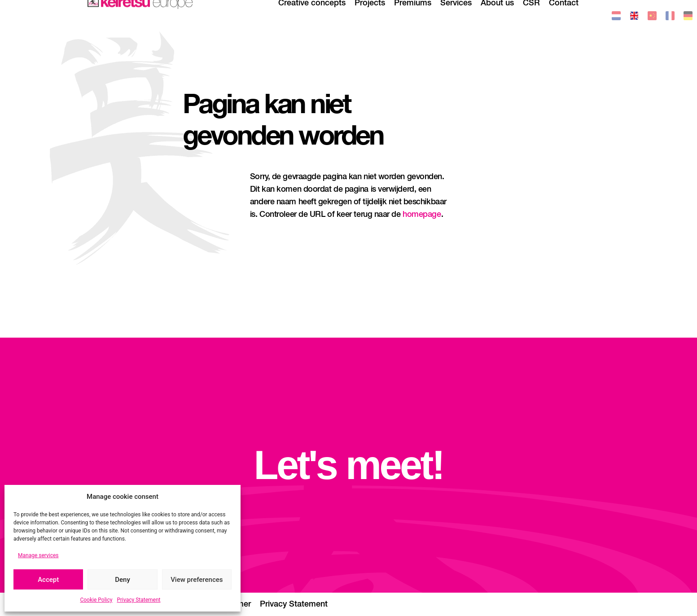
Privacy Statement (138, 600)
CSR (531, 16)
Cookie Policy (96, 600)
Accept (48, 580)
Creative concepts (312, 16)
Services (456, 16)
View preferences (197, 580)
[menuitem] (616, 17)
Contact (564, 16)
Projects (370, 16)
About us (497, 16)
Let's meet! (348, 465)
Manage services (38, 555)
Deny (123, 580)
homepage (422, 215)
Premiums (413, 16)
